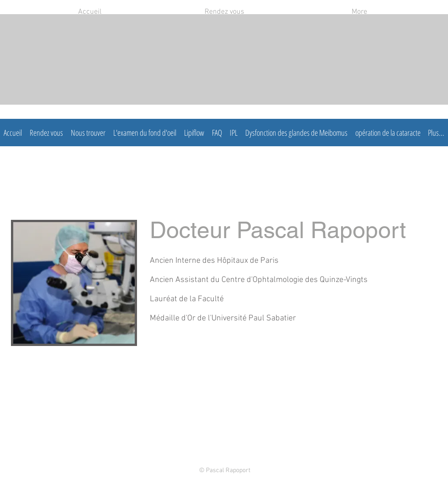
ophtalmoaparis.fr (241, 74)
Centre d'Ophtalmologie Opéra (241, 52)
